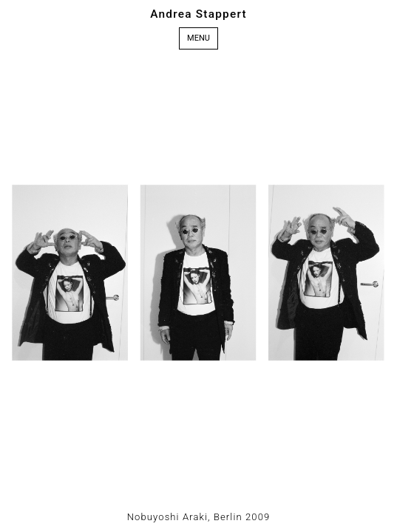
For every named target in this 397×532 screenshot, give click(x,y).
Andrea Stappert (198, 14)
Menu (198, 38)
